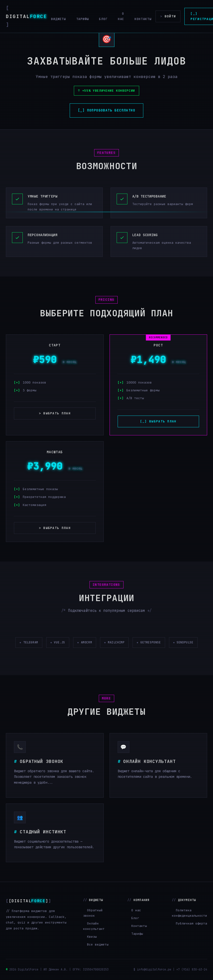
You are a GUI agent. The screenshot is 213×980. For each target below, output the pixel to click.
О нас (121, 16)
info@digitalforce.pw (154, 969)
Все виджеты (98, 944)
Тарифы (83, 19)
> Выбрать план (55, 413)
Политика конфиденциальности (190, 913)
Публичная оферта (191, 923)
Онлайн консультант (94, 926)
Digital (26, 16)
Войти (168, 16)
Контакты (143, 19)
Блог (103, 19)
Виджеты (59, 19)
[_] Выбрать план (158, 421)
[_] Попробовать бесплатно (106, 110)
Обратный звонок (93, 913)
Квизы (92, 937)
